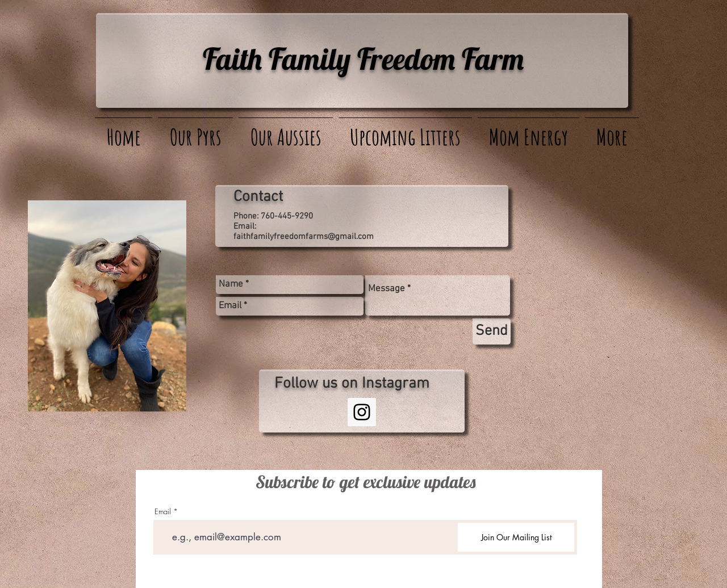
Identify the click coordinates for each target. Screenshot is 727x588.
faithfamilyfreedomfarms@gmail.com (304, 237)
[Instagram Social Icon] (362, 412)
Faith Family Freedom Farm (363, 58)
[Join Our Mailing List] (516, 537)
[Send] (492, 331)
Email (163, 512)
